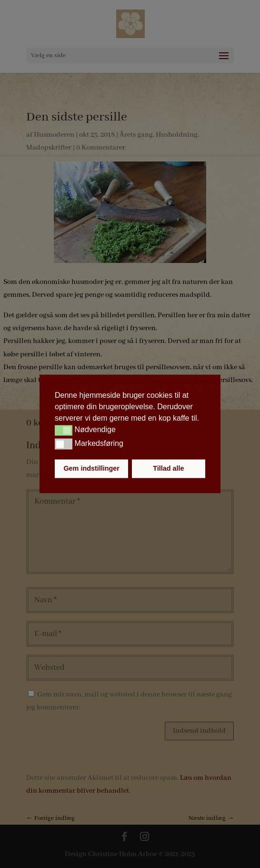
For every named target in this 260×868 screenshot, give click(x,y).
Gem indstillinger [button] (91, 469)
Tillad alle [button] (168, 469)
